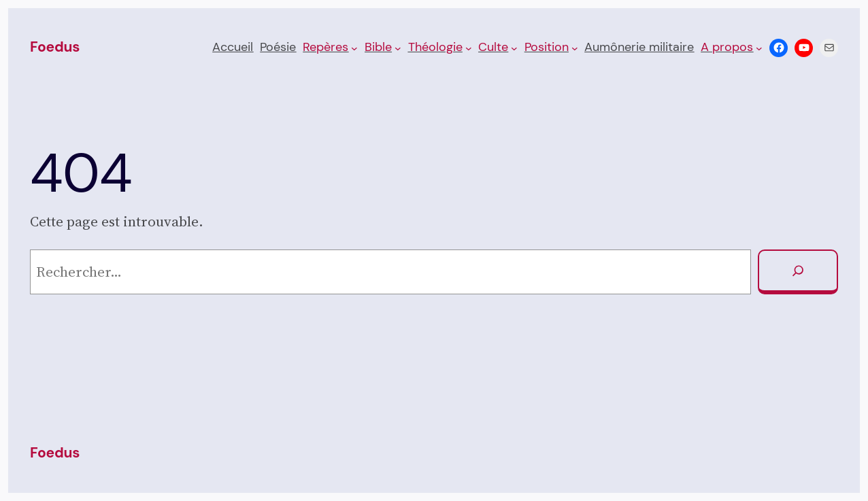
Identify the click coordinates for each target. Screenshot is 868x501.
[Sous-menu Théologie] (469, 48)
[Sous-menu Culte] (514, 48)
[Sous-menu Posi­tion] (575, 48)
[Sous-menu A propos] (759, 48)
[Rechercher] (798, 272)
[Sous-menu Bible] (398, 48)
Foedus (55, 47)
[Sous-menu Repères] (354, 48)
